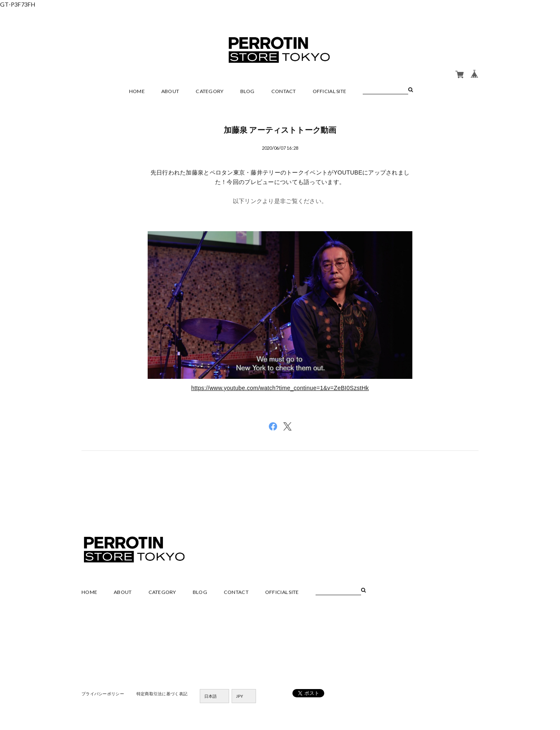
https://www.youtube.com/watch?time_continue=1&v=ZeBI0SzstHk (280, 388)
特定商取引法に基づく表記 (162, 694)
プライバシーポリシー (103, 694)
